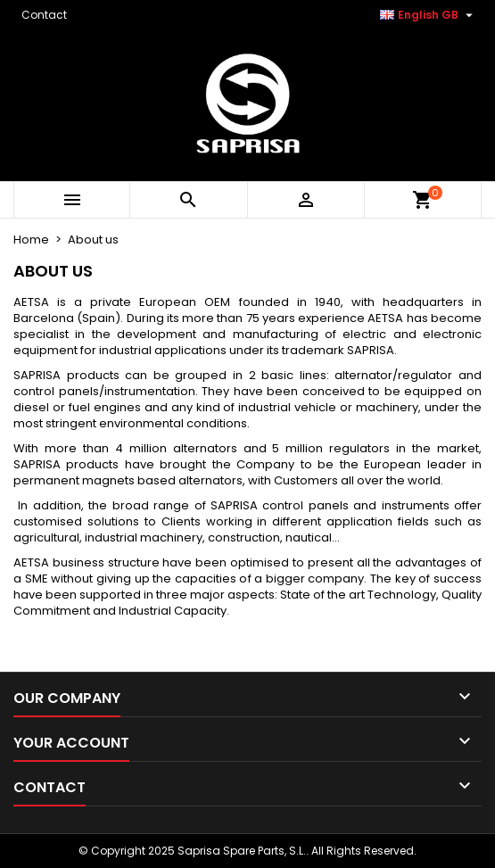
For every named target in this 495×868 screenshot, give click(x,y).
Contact (44, 15)
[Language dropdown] (429, 15)
